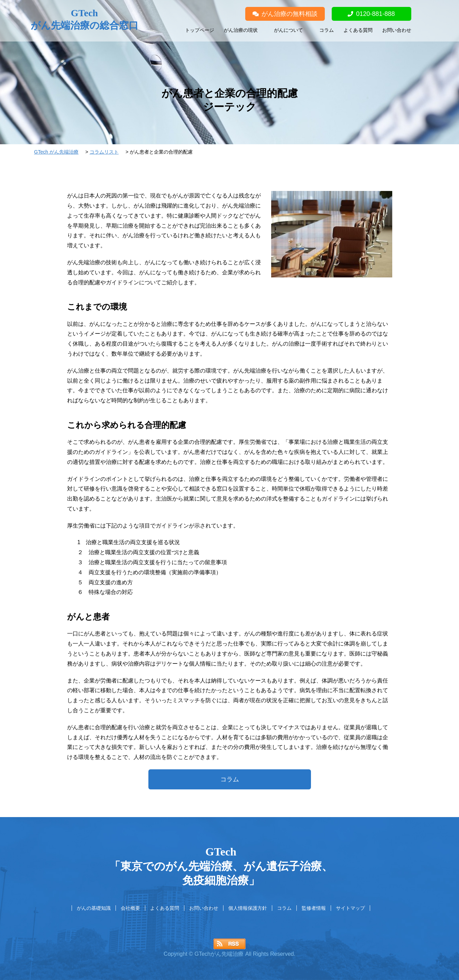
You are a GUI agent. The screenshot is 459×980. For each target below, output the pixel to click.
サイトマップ (350, 908)
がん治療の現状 (241, 30)
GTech (85, 20)
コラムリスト (104, 152)
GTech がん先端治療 (56, 152)
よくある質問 (358, 30)
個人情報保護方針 (248, 908)
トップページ (200, 30)
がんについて (288, 30)
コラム (327, 30)
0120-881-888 (371, 14)
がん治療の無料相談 (285, 14)
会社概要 (130, 908)
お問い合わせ (397, 30)
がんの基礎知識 (94, 908)
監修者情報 (314, 908)
